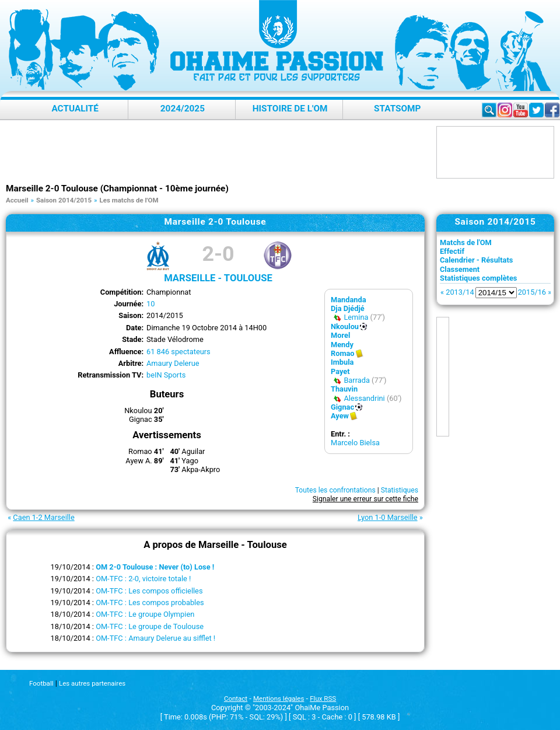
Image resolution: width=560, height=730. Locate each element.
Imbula (342, 362)
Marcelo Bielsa (355, 443)
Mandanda (349, 300)
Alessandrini (364, 398)
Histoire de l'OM (290, 109)
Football (41, 683)
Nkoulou (345, 326)
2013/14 (460, 292)
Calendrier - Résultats (476, 260)
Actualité (75, 109)
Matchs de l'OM (466, 242)
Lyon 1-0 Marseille (388, 517)
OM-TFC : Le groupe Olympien (145, 614)
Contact (236, 698)
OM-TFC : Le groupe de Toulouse (150, 626)
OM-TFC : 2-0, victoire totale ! (143, 579)
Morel (340, 335)
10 (150, 304)
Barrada (357, 380)
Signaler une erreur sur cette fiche (365, 499)
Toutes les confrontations (335, 490)
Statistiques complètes (478, 278)
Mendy (342, 345)
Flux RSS (323, 698)
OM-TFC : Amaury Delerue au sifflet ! (155, 638)
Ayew (340, 416)
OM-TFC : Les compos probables (150, 602)
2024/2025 (183, 109)
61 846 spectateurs (178, 352)
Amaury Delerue (173, 363)
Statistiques (400, 490)
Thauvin (344, 389)
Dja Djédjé (348, 308)
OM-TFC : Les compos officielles (149, 591)
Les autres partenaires (92, 683)
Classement (460, 269)
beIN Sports (166, 375)
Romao (343, 353)
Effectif (452, 251)
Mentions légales (279, 698)
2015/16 (532, 292)
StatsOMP (397, 109)
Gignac (342, 407)
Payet (340, 371)
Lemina (356, 317)
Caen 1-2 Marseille (43, 517)
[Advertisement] (218, 152)
